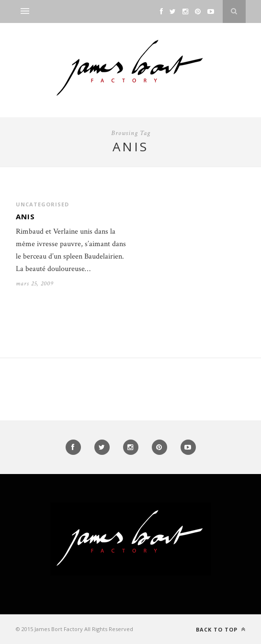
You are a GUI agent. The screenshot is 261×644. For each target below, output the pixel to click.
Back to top (221, 629)
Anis (25, 216)
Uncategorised (42, 204)
